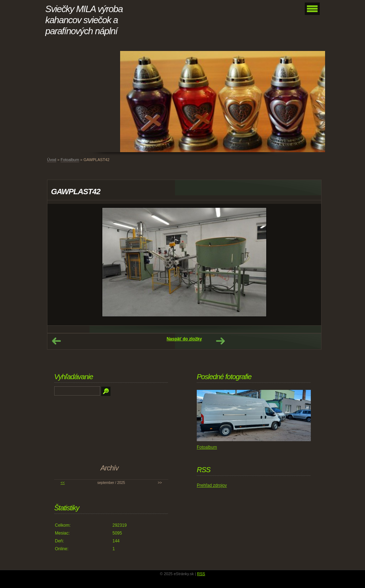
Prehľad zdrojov (212, 485)
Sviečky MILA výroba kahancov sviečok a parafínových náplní (84, 20)
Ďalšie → (220, 341)
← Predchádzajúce (56, 341)
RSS (201, 574)
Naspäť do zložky (184, 339)
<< (63, 483)
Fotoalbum (70, 160)
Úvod (52, 160)
